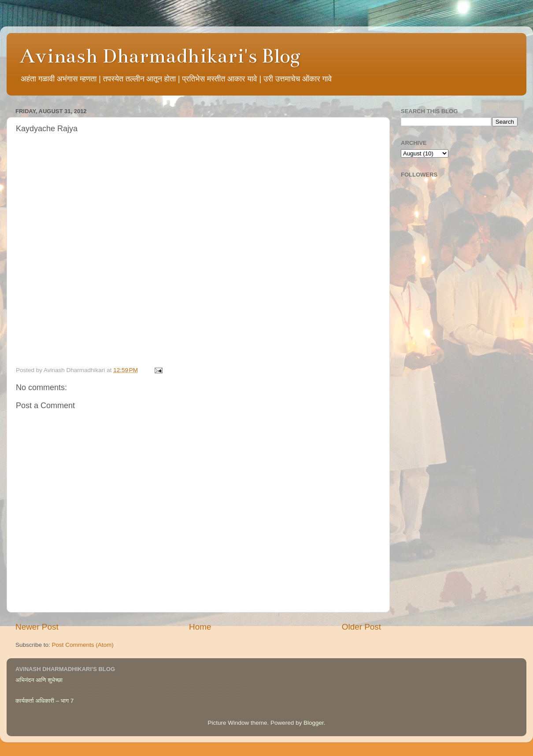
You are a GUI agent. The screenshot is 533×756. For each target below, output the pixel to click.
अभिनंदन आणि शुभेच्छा (39, 680)
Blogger (314, 723)
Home (200, 627)
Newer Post (37, 627)
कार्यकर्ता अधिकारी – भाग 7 (44, 701)
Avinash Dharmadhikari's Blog (160, 56)
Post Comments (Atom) (83, 645)
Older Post (361, 627)
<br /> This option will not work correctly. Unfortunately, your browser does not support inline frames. (198, 253)
